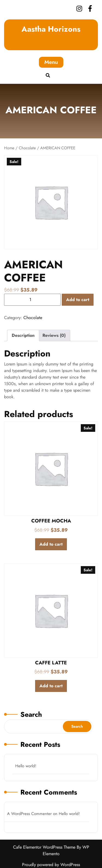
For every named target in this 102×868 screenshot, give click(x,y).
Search (31, 714)
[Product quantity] (32, 300)
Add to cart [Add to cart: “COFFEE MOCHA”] (51, 544)
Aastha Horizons (51, 29)
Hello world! (26, 766)
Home (9, 148)
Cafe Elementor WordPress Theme (45, 847)
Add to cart (78, 300)
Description (23, 335)
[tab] (23, 335)
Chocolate (27, 148)
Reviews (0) (54, 335)
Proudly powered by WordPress (51, 865)
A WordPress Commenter (29, 814)
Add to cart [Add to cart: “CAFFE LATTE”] (51, 686)
